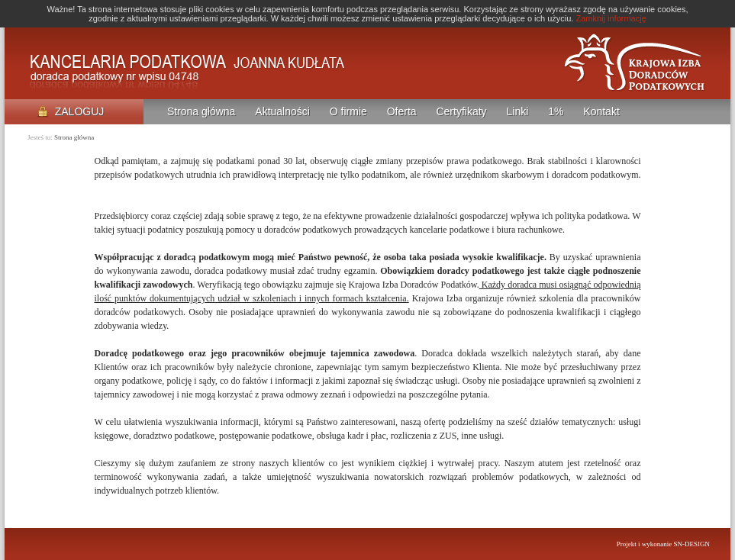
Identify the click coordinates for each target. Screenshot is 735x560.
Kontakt (601, 111)
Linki (517, 111)
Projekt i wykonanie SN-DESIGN (663, 544)
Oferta (402, 111)
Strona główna (201, 111)
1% (556, 111)
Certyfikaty (461, 111)
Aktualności (282, 111)
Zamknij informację (611, 18)
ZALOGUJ (71, 111)
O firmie (348, 111)
